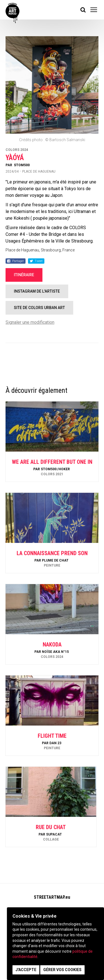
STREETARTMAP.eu (52, 897)
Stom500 (22, 165)
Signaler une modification (30, 322)
